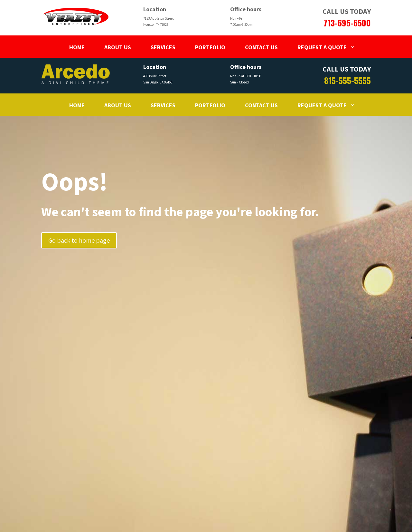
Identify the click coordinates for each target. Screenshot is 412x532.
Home (77, 47)
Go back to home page (79, 240)
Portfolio (210, 47)
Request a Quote (322, 47)
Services (163, 47)
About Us (118, 47)
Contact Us (261, 47)
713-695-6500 (347, 23)
